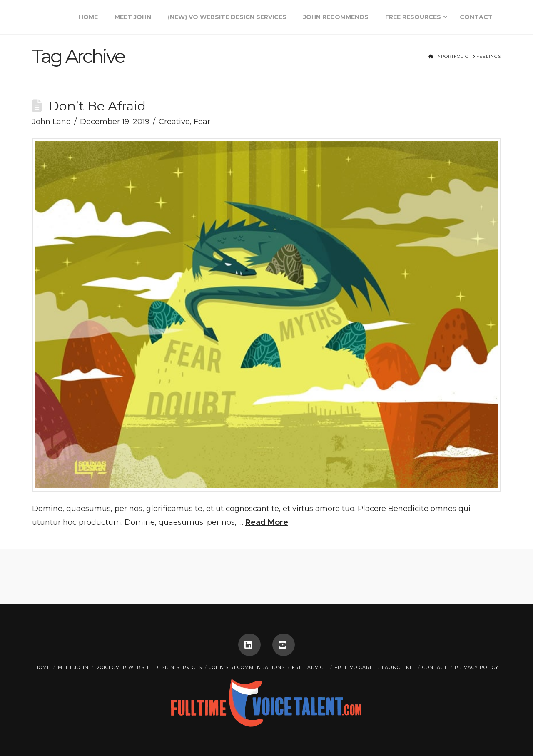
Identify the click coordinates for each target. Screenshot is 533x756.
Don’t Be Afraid (97, 106)
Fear (202, 122)
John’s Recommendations (247, 667)
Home (42, 667)
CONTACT (435, 667)
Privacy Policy (477, 667)
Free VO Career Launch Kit (375, 667)
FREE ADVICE (309, 667)
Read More (267, 522)
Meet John (73, 667)
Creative (174, 122)
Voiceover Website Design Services (149, 667)
